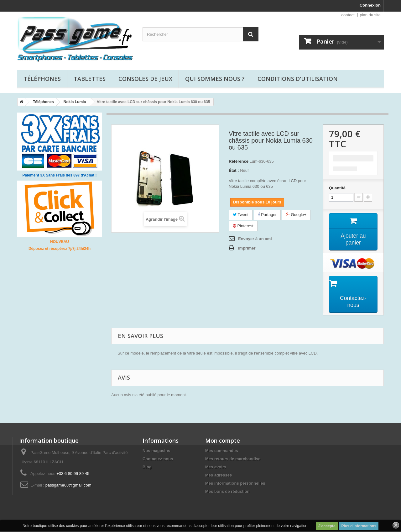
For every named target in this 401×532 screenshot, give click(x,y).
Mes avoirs (216, 468)
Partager (267, 215)
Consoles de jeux (145, 79)
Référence (239, 161)
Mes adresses (219, 476)
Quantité (337, 188)
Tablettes (90, 79)
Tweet (241, 215)
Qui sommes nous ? (215, 79)
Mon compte (223, 441)
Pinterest (243, 226)
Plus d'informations (359, 526)
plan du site (370, 15)
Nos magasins (156, 452)
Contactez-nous (158, 460)
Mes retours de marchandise (233, 460)
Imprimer (247, 248)
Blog (147, 468)
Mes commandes (222, 452)
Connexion (370, 5)
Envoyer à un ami (255, 239)
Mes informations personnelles (235, 484)
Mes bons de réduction (227, 492)
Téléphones (42, 79)
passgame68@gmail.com (68, 486)
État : (234, 170)
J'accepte (327, 526)
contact (348, 15)
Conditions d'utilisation (298, 79)
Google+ (296, 215)
